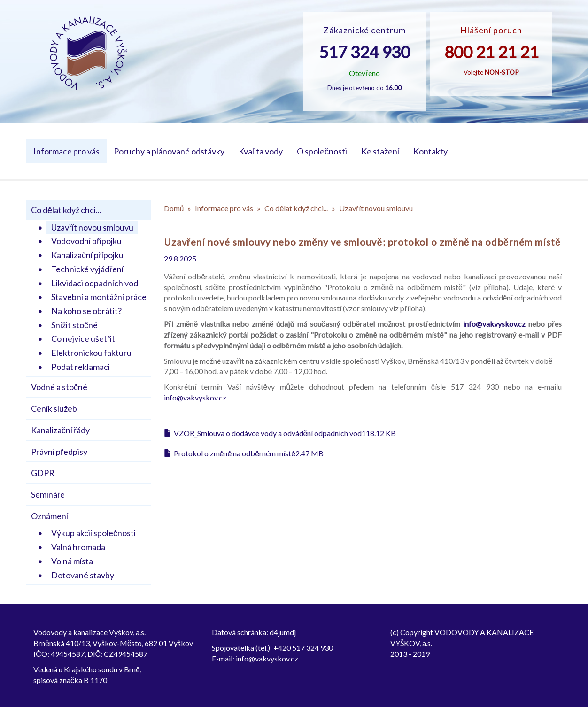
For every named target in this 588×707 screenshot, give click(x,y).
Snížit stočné (74, 325)
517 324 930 (364, 52)
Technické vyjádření (87, 269)
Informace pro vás (66, 151)
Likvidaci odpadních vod (95, 283)
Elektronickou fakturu (91, 353)
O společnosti (322, 151)
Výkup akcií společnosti (93, 533)
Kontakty (430, 151)
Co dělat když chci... (66, 210)
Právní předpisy (59, 452)
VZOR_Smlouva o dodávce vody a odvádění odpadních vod (268, 433)
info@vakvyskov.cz (494, 324)
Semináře (48, 494)
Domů (174, 208)
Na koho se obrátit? (86, 311)
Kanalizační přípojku (87, 255)
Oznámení (50, 516)
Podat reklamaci (81, 367)
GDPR (43, 473)
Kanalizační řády (60, 430)
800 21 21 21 (491, 52)
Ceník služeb (54, 408)
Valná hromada (78, 547)
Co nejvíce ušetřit (83, 338)
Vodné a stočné (59, 387)
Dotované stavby (83, 575)
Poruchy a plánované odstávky (169, 151)
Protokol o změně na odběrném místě (235, 453)
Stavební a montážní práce (99, 297)
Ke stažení (380, 151)
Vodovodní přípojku (86, 241)
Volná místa (72, 561)
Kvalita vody (261, 151)
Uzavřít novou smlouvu (92, 227)
